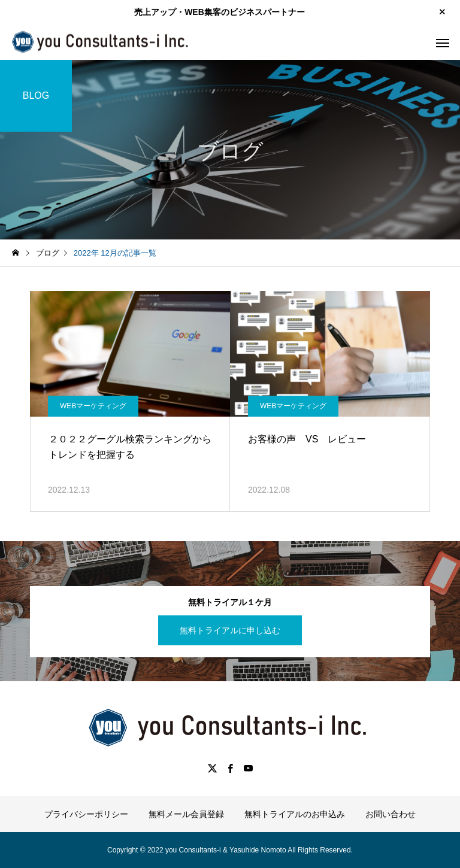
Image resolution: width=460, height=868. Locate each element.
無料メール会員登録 (186, 814)
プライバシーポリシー (86, 814)
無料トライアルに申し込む (230, 630)
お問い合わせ (391, 814)
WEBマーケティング (93, 406)
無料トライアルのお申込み (295, 814)
